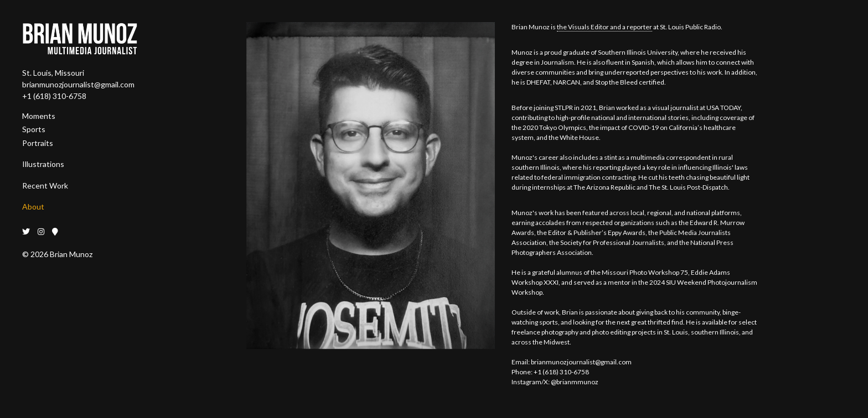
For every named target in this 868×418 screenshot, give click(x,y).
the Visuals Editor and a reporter (604, 27)
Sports (34, 129)
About (33, 207)
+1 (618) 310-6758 (54, 96)
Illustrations (43, 164)
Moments (39, 116)
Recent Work (45, 186)
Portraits (38, 143)
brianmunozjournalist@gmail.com (78, 84)
